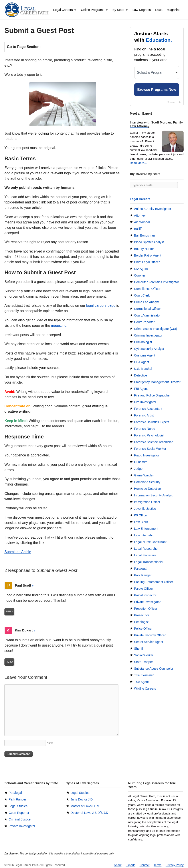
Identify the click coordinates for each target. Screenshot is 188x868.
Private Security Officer (150, 635)
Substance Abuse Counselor (154, 669)
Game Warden (144, 475)
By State (120, 10)
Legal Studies (18, 806)
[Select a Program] (157, 72)
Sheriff (139, 649)
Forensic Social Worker (150, 449)
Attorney (140, 215)
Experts (131, 865)
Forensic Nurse (145, 429)
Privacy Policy (175, 865)
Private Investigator (147, 602)
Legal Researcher (146, 549)
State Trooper (143, 662)
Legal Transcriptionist (149, 562)
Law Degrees (142, 10)
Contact (145, 865)
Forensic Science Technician (154, 442)
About (118, 865)
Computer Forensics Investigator (156, 282)
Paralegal (141, 569)
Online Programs (95, 10)
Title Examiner (144, 675)
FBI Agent (141, 389)
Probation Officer (146, 609)
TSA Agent (141, 682)
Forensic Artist (144, 415)
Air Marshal (142, 222)
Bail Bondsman (144, 235)
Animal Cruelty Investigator (153, 209)
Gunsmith (141, 462)
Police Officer (143, 629)
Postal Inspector (145, 595)
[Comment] (61, 710)
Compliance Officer (147, 289)
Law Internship (144, 535)
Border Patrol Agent (148, 255)
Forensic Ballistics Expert (151, 422)
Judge (138, 469)
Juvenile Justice (145, 509)
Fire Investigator (145, 402)
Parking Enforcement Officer (154, 582)
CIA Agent (141, 269)
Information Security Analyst (153, 495)
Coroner (140, 275)
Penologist (141, 622)
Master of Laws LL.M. (85, 806)
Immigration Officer (147, 502)
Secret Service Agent (149, 642)
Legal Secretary (145, 555)
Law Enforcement (146, 529)
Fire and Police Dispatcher (152, 395)
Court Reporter (144, 322)
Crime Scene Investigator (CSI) (156, 329)
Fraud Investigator (147, 455)
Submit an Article (18, 552)
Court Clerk (142, 295)
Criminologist (143, 342)
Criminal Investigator (148, 335)
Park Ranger (143, 575)
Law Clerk (141, 522)
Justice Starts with (153, 37)
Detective (141, 375)
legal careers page (101, 306)
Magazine (174, 10)
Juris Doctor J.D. (82, 799)
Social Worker (144, 655)
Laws (159, 10)
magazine (59, 325)
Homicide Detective (147, 489)
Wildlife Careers (145, 689)
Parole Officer (143, 589)
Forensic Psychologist (149, 435)
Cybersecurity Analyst (149, 349)
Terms (157, 865)
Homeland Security (147, 482)
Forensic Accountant (148, 409)
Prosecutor (142, 615)
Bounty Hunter (144, 249)
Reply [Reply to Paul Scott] (9, 612)
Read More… (138, 163)
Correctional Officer (147, 309)
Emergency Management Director (157, 382)
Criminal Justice (20, 819)
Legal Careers (65, 10)
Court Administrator (147, 315)
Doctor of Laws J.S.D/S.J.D (89, 813)
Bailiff (138, 229)
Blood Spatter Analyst (149, 242)
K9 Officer (141, 515)
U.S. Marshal (143, 369)
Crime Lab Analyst (147, 302)
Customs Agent (145, 355)
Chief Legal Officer (147, 262)
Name (50, 743)
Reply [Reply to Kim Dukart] (9, 662)
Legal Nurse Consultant (150, 542)
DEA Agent (142, 362)
